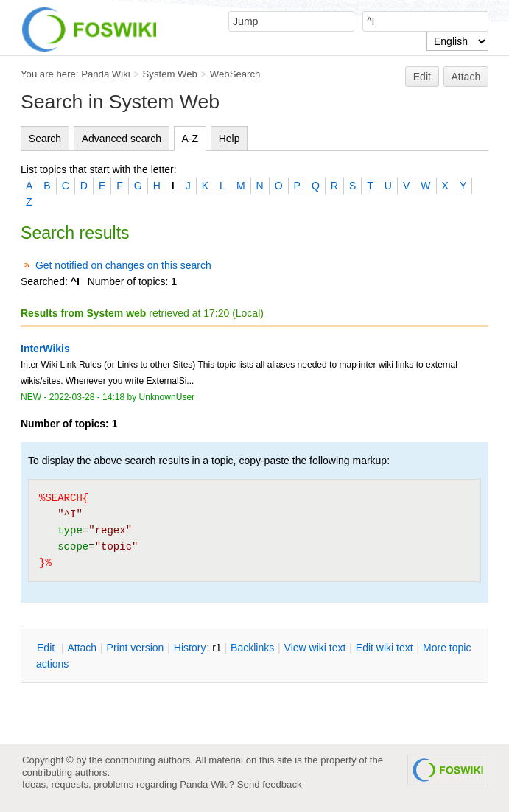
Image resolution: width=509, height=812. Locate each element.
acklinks (252, 648)
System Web (170, 74)
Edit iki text (385, 648)
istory (190, 648)
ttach (82, 648)
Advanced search (122, 139)
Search (45, 139)
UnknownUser (167, 397)
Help (229, 139)
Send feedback (270, 784)
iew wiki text (315, 648)
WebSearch (235, 74)
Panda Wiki (106, 74)
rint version (136, 648)
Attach (466, 77)
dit (47, 648)
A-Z (190, 139)
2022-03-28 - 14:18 (87, 397)
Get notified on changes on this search (123, 265)
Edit (422, 77)
